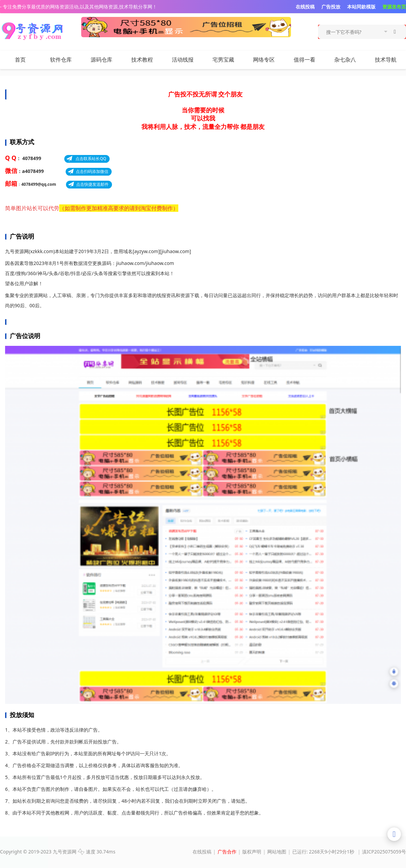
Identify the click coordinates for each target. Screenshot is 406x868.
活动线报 (183, 60)
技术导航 (386, 60)
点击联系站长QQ (90, 159)
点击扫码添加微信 (92, 171)
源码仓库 (101, 60)
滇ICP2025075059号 (384, 852)
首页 (20, 60)
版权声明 (252, 852)
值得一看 (304, 60)
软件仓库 (61, 60)
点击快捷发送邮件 (92, 184)
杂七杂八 (349, 60)
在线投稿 (202, 852)
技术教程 (142, 60)
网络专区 (264, 60)
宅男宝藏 (223, 60)
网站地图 (277, 852)
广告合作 (227, 852)
